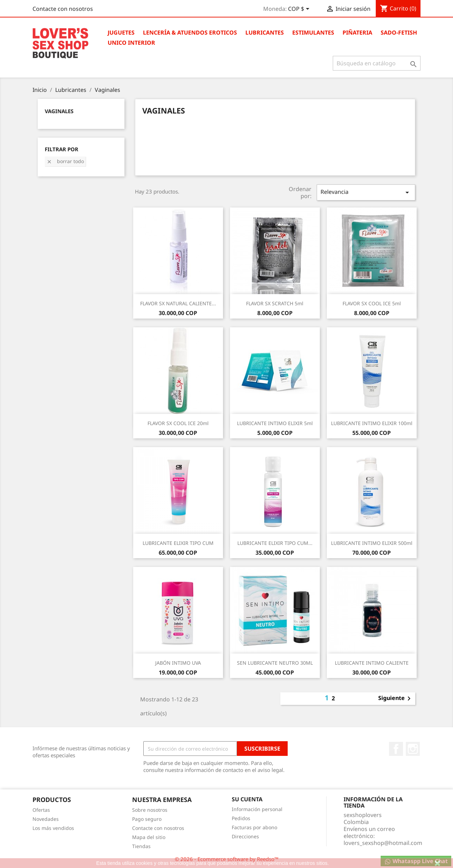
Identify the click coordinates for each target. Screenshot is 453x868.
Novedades (46, 819)
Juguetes (121, 32)
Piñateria (357, 32)
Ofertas (41, 810)
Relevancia (366, 192)
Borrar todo (65, 161)
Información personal (257, 809)
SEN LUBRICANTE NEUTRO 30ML (275, 663)
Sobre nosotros (150, 810)
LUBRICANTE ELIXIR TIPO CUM (178, 543)
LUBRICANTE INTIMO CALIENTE (372, 663)
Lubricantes (265, 32)
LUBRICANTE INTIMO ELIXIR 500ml (372, 543)
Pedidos (241, 818)
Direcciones (245, 836)
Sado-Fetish (399, 32)
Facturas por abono (254, 827)
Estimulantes (313, 32)
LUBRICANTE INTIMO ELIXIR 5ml (275, 423)
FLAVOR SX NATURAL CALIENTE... (178, 303)
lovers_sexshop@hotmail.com (383, 843)
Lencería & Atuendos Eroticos (190, 32)
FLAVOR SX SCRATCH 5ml (275, 303)
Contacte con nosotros (63, 9)
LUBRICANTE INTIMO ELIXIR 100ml (372, 423)
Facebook (396, 749)
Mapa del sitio (149, 837)
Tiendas (141, 846)
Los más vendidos (53, 828)
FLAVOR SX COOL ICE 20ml (178, 423)
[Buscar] (377, 63)
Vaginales (59, 111)
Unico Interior (131, 43)
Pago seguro (147, 819)
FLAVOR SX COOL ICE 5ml (372, 303)
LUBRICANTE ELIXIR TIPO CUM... (275, 543)
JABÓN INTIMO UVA (178, 663)
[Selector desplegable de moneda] (300, 9)
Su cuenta (247, 799)
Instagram (413, 749)
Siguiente (396, 699)
